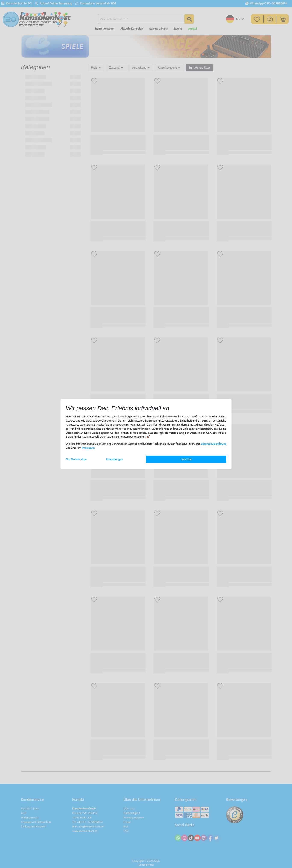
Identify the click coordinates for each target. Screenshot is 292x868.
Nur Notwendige (76, 459)
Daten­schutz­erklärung (214, 444)
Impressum (88, 448)
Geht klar (186, 459)
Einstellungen (115, 459)
